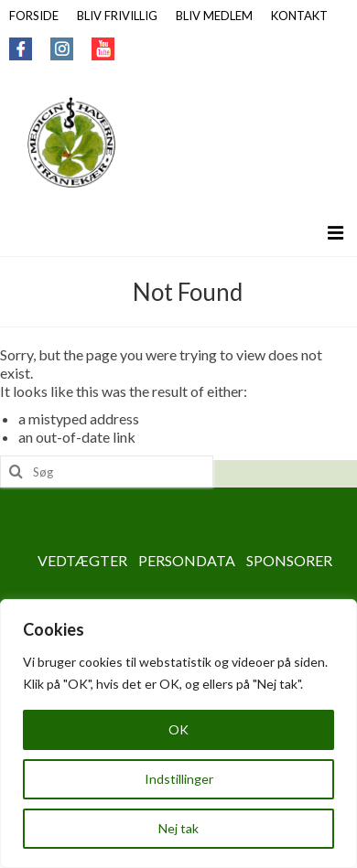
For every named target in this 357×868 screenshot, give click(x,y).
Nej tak (178, 828)
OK (178, 729)
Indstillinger (179, 779)
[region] (178, 734)
